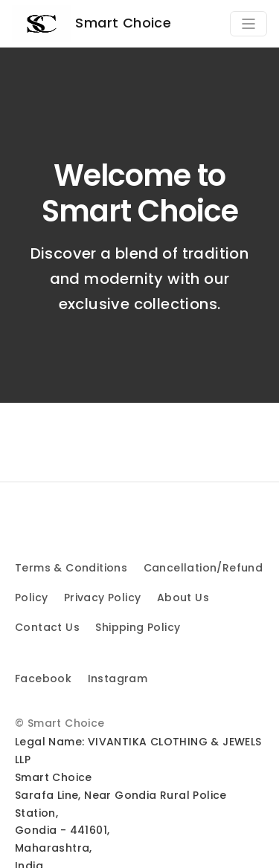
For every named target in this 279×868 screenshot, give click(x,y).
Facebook (43, 678)
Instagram (118, 678)
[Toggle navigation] (248, 24)
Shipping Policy (138, 627)
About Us (183, 597)
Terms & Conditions (71, 568)
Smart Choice (92, 24)
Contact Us (47, 627)
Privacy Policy (103, 597)
